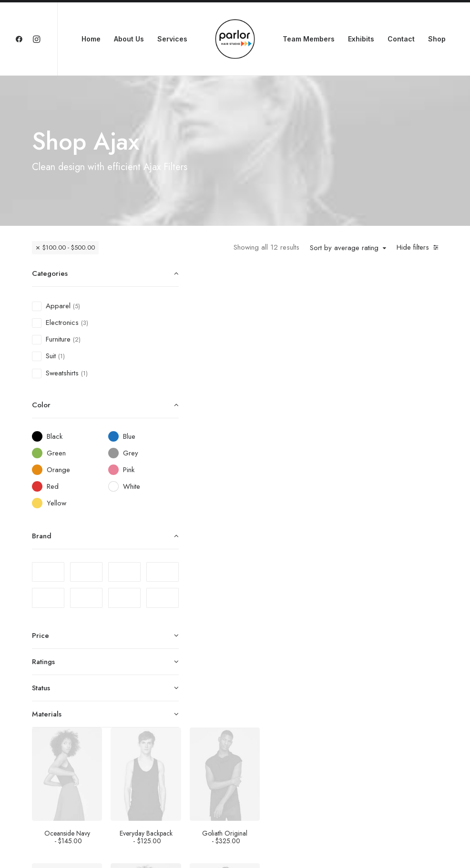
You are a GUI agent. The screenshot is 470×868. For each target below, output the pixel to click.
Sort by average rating (344, 248)
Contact (401, 39)
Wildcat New (325, 781)
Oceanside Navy (248, 377)
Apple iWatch (404, 509)
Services (172, 39)
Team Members (309, 39)
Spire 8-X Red (248, 778)
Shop (437, 39)
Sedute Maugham (248, 646)
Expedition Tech (404, 781)
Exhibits (361, 39)
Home (91, 39)
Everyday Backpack (325, 377)
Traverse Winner (403, 646)
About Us (129, 39)
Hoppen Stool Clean (248, 512)
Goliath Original (404, 377)
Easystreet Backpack (326, 512)
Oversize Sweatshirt (326, 646)
